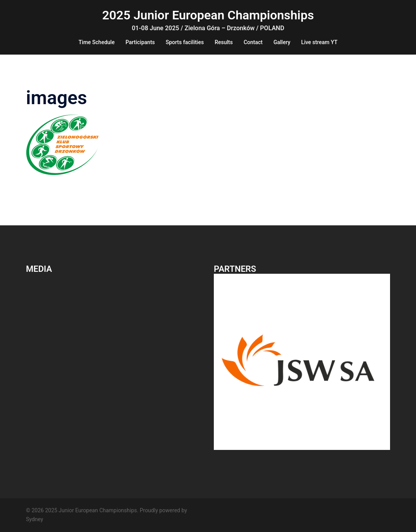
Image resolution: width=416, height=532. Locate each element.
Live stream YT (320, 42)
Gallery (282, 42)
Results (224, 42)
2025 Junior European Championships (208, 15)
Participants (140, 42)
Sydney (34, 519)
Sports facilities (185, 42)
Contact (253, 42)
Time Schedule (97, 42)
